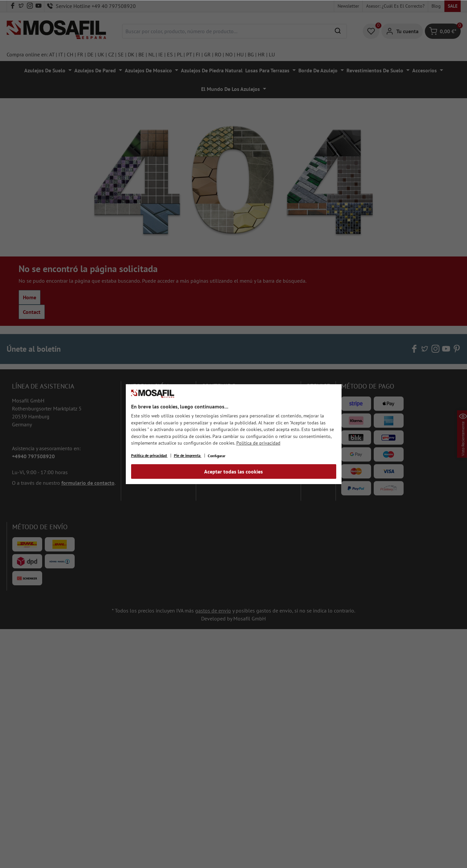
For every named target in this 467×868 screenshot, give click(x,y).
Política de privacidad (258, 443)
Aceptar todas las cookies (233, 471)
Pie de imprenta (188, 455)
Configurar (217, 456)
